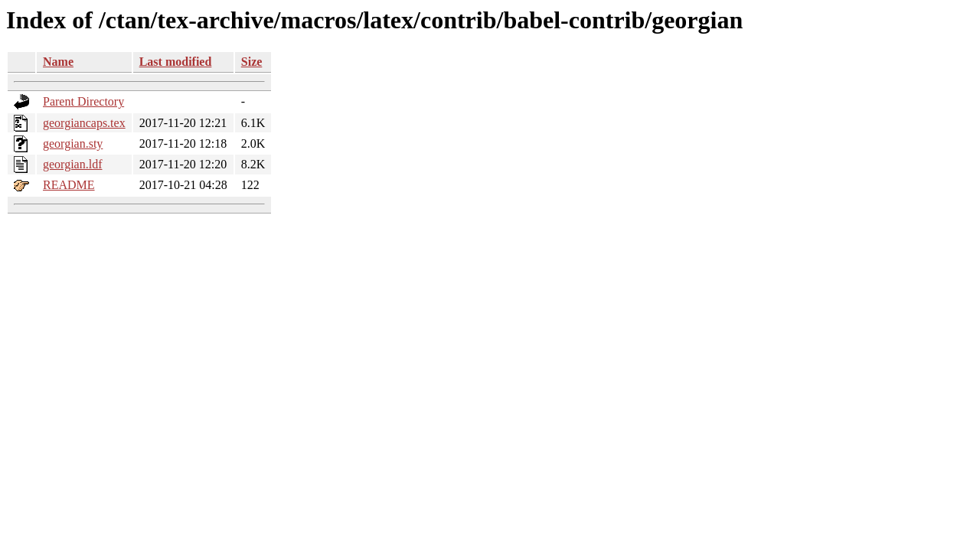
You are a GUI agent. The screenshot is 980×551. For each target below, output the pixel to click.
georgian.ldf (72, 164)
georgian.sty (73, 143)
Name (58, 62)
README (69, 185)
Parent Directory (83, 101)
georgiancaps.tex (84, 123)
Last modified (176, 62)
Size (252, 62)
